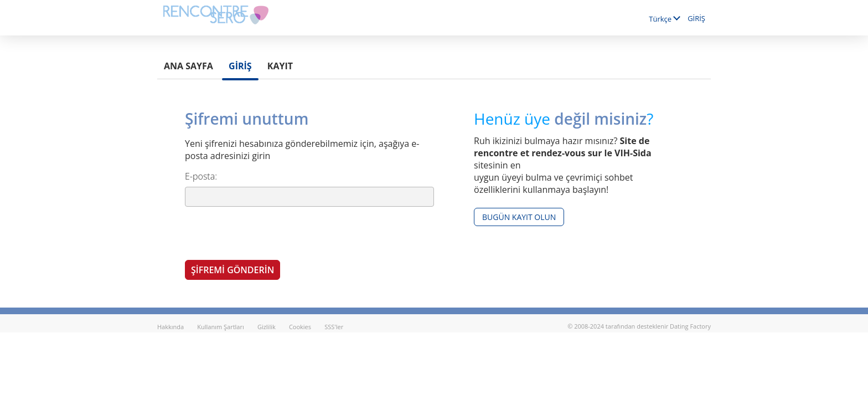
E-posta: (201, 176)
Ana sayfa (188, 66)
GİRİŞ (696, 18)
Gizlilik (267, 327)
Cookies (300, 327)
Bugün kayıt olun (519, 217)
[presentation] (269, 233)
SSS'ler (334, 327)
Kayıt (280, 66)
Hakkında (170, 327)
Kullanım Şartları (220, 327)
